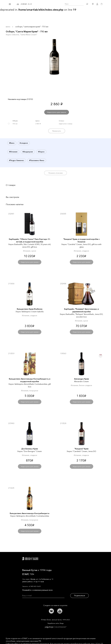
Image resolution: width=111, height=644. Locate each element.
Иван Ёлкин (30, 559)
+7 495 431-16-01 (35, 586)
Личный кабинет (97, 4)
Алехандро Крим (82, 379)
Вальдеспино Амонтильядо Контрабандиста (30, 513)
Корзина (102, 4)
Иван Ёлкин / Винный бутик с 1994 (48, 4)
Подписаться (80, 596)
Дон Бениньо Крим (30, 449)
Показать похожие (56, 173)
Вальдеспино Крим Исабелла (30, 309)
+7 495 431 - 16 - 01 (26, 4)
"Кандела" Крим (81, 449)
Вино (8, 27)
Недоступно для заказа (57, 112)
